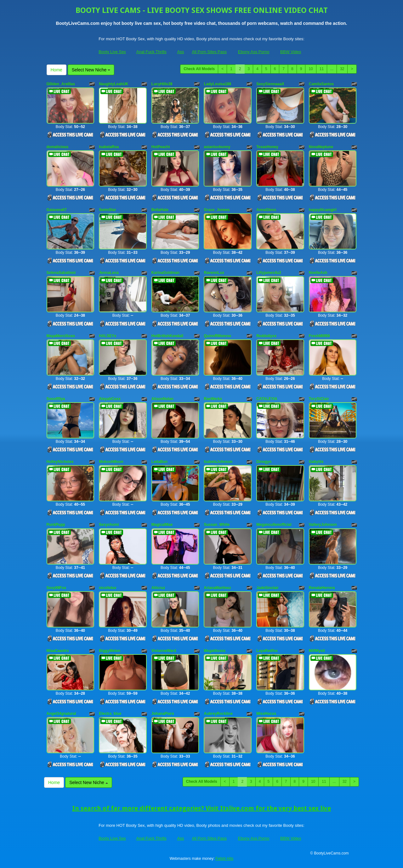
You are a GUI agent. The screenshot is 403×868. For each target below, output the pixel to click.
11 (322, 69)
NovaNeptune (321, 147)
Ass (181, 52)
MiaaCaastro (58, 651)
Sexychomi (109, 525)
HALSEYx (108, 336)
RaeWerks (213, 399)
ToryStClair (319, 399)
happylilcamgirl (323, 210)
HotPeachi (161, 147)
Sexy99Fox (57, 588)
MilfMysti (317, 651)
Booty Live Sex (112, 52)
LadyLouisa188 (217, 84)
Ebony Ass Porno (254, 52)
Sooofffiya (56, 399)
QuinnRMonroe (217, 336)
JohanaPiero (163, 714)
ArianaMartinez (217, 588)
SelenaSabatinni (61, 273)
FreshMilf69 (319, 336)
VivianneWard (164, 651)
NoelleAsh (318, 273)
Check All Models (199, 69)
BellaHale (160, 210)
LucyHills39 (162, 84)
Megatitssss (215, 651)
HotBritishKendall (167, 336)
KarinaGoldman (165, 273)
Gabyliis (316, 462)
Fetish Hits (225, 859)
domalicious (58, 147)
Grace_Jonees (217, 210)
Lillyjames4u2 (269, 273)
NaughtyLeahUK (114, 84)
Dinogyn (264, 462)
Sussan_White (217, 525)
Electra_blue (110, 714)
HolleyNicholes (60, 462)
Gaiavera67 (57, 210)
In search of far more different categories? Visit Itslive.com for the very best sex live (201, 808)
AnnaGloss (266, 210)
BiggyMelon (110, 651)
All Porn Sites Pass (209, 52)
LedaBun (159, 462)
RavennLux (214, 273)
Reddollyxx (266, 336)
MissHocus (266, 714)
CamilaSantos (321, 84)
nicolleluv (108, 588)
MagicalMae (162, 525)
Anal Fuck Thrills (151, 52)
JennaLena (109, 273)
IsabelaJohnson (218, 462)
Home (57, 70)
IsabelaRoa (109, 147)
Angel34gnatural (61, 714)
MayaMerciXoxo (61, 336)
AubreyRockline (218, 714)
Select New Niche (91, 70)
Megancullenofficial (274, 525)
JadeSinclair (267, 588)
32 (342, 69)
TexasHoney (267, 147)
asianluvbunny (217, 147)
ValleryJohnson (323, 525)
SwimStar (108, 210)
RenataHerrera (322, 588)
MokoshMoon (111, 462)
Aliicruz (158, 588)
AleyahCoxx (110, 399)
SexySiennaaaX (270, 84)
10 (311, 69)
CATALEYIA (267, 399)
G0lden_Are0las (61, 84)
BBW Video (291, 52)
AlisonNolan (162, 399)
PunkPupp (56, 525)
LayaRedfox (267, 651)
